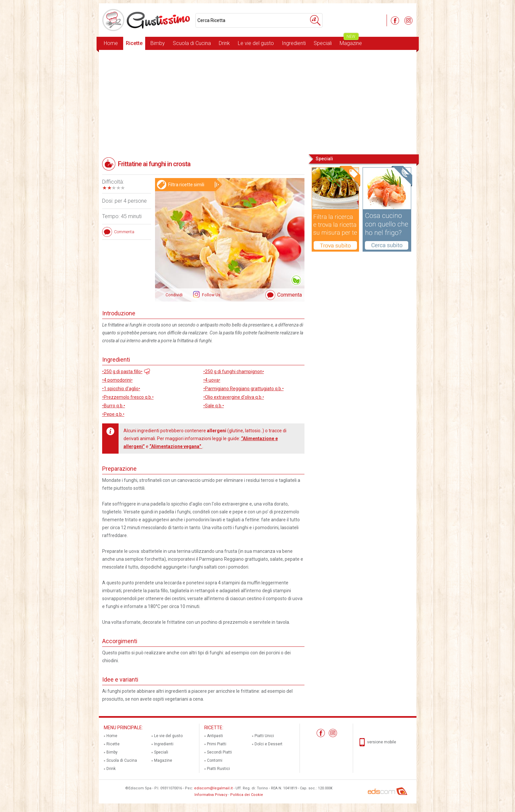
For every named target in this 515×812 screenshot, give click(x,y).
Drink (224, 43)
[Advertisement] (258, 101)
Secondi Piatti (219, 752)
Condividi (174, 295)
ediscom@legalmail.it (213, 788)
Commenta (290, 295)
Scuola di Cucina (192, 43)
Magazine (351, 42)
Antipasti (215, 736)
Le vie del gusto (256, 43)
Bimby (158, 43)
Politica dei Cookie (247, 795)
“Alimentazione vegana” (176, 446)
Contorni (215, 760)
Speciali (323, 43)
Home (111, 43)
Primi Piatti (217, 744)
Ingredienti (294, 43)
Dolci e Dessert (269, 744)
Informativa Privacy (211, 795)
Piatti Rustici (218, 769)
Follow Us (211, 295)
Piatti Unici (264, 736)
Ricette (134, 43)
